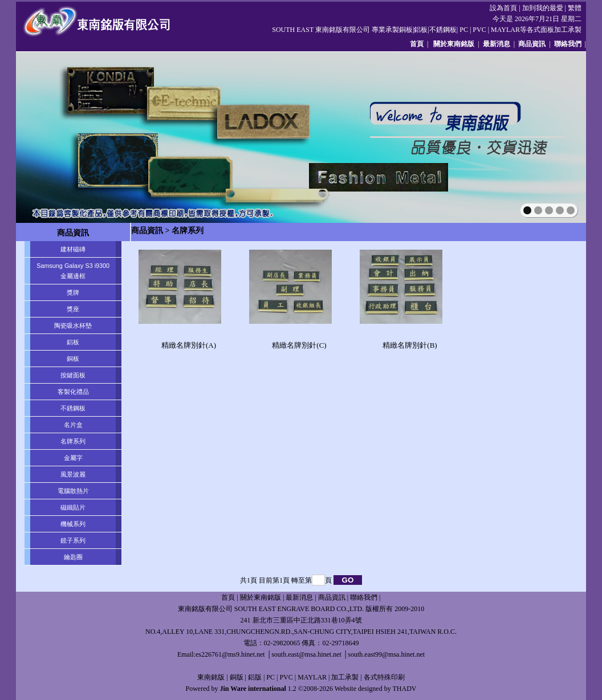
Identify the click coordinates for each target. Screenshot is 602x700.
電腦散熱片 (73, 491)
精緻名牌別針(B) (410, 345)
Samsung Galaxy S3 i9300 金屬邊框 (73, 271)
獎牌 (73, 292)
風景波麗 (73, 474)
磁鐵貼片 (73, 507)
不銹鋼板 (73, 408)
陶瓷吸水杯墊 (73, 325)
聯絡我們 (568, 44)
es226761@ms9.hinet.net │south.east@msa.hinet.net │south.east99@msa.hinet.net (310, 654)
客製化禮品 (73, 392)
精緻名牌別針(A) (189, 345)
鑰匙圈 (73, 557)
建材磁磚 (73, 249)
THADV (404, 689)
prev (49, 136)
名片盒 (73, 425)
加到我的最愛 (543, 8)
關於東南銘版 (454, 44)
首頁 (417, 44)
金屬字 (73, 458)
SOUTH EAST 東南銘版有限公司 (321, 30)
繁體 (575, 8)
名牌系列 (73, 441)
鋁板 (73, 342)
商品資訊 (532, 44)
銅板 (73, 359)
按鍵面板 (73, 375)
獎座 (73, 309)
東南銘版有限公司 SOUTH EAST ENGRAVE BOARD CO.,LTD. (271, 609)
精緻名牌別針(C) (299, 345)
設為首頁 (503, 8)
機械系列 (73, 524)
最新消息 (497, 44)
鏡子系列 (73, 540)
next (553, 136)
